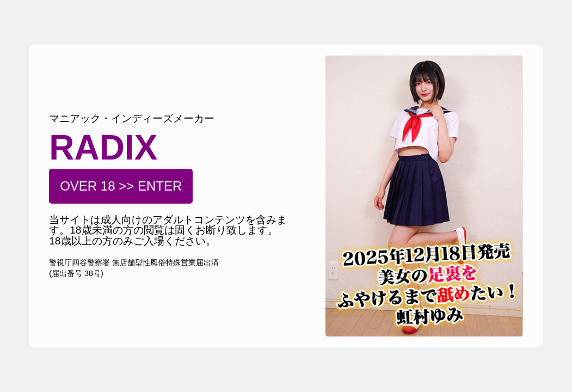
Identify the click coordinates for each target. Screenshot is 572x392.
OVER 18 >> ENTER (121, 186)
